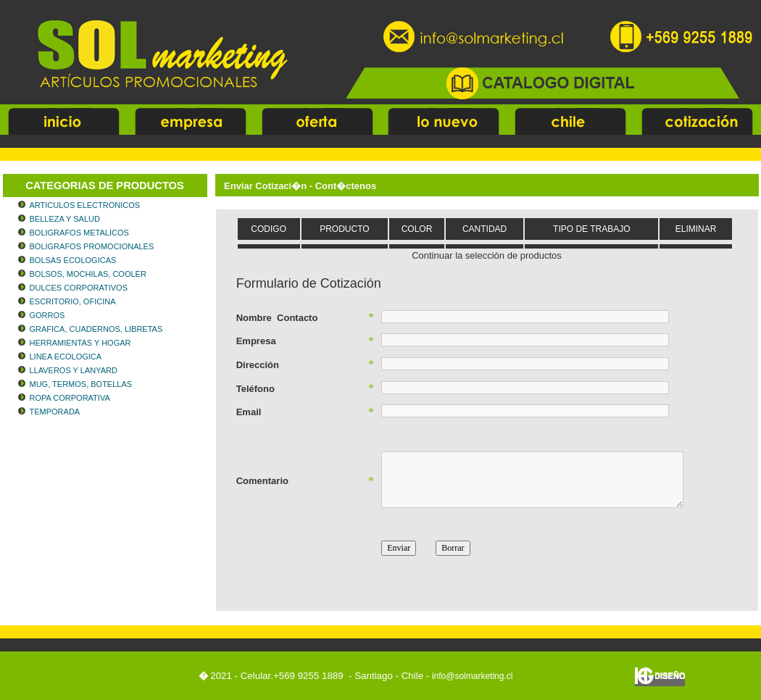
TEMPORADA (55, 412)
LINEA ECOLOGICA (66, 357)
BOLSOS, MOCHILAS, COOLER (88, 274)
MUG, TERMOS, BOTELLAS (81, 384)
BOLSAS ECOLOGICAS (73, 260)
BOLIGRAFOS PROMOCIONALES (92, 246)
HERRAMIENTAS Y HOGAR (80, 343)
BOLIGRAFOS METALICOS (79, 233)
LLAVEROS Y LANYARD (74, 370)
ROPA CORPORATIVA (70, 398)
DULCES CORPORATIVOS (79, 288)
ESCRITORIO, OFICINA (73, 301)
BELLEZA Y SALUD (65, 219)
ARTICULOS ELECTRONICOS (85, 205)
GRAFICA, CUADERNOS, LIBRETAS (96, 329)
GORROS (47, 315)
